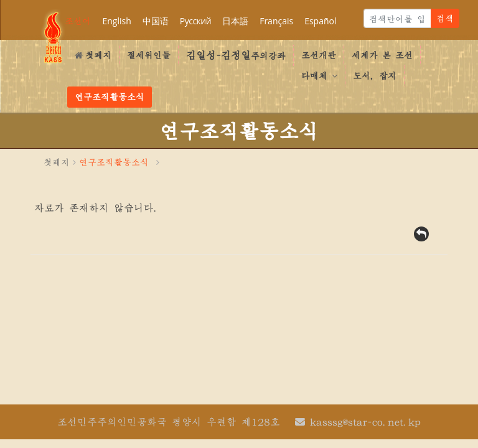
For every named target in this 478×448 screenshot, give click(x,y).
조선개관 (319, 55)
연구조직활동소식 (110, 96)
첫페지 (93, 55)
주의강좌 (236, 55)
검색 (445, 18)
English (116, 21)
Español (320, 21)
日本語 (235, 21)
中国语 (156, 21)
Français (276, 21)
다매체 (319, 75)
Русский (195, 21)
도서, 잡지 (375, 75)
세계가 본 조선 (382, 55)
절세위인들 (149, 55)
